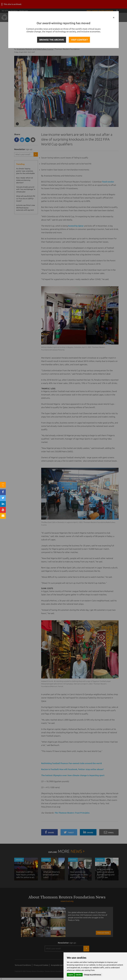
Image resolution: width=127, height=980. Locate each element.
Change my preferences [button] (93, 975)
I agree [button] (70, 975)
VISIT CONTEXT (79, 40)
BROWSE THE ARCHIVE (52, 40)
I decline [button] (78, 975)
